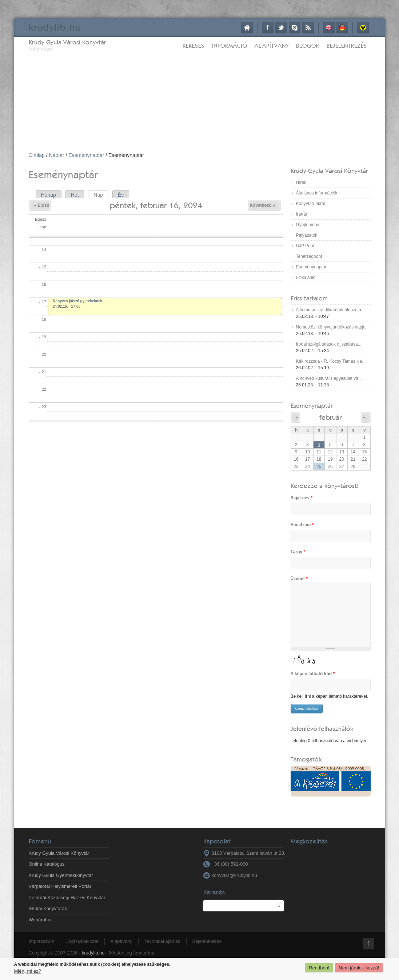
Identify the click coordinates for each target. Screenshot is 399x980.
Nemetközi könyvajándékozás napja (331, 327)
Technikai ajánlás (162, 941)
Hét (75, 195)
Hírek (301, 182)
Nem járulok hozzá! (359, 968)
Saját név (302, 498)
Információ (230, 46)
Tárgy (298, 552)
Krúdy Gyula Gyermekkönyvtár (61, 875)
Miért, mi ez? (28, 971)
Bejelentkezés (347, 46)
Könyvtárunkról (311, 204)
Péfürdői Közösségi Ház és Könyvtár (67, 898)
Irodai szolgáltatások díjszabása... (329, 344)
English (329, 28)
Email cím (302, 525)
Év (121, 195)
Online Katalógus (47, 864)
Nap (101, 195)
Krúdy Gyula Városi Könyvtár (67, 42)
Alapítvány (272, 46)
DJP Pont (305, 246)
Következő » (262, 205)
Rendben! (319, 968)
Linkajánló (306, 278)
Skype (295, 28)
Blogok (308, 46)
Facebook (268, 28)
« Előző (42, 205)
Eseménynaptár (86, 155)
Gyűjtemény (308, 225)
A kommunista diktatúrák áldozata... (330, 310)
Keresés (193, 46)
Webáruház (41, 920)
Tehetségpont (309, 256)
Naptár (57, 155)
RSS (308, 28)
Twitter (281, 28)
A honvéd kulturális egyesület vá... (329, 378)
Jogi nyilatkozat (82, 941)
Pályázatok (307, 235)
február (330, 417)
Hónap (49, 195)
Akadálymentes (363, 28)
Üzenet (299, 579)
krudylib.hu (93, 953)
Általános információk (317, 193)
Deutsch (342, 28)
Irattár (302, 214)
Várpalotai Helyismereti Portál (60, 886)
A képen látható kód (313, 674)
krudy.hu (55, 27)
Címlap (247, 28)
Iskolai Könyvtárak (48, 908)
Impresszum (42, 941)
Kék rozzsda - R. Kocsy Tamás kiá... (331, 361)
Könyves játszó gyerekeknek (77, 301)
